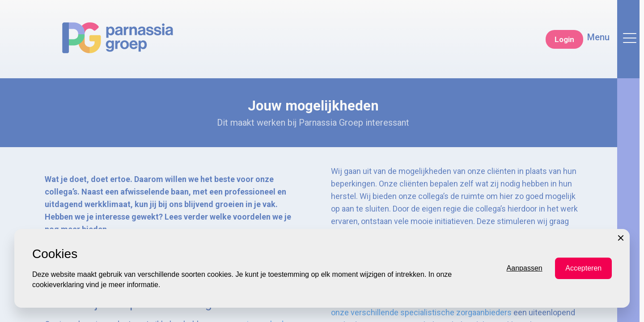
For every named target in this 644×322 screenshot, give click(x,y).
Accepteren (583, 303)
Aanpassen (525, 303)
